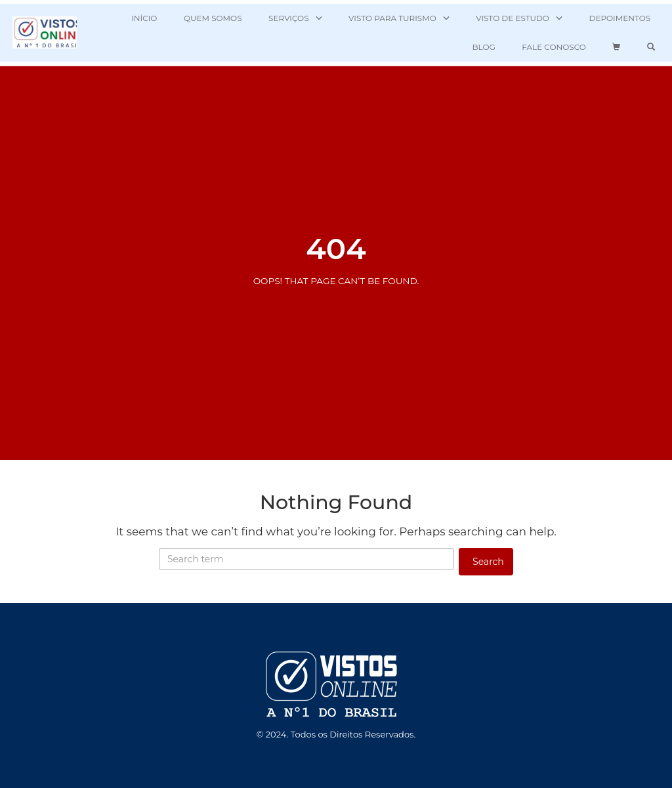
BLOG (483, 47)
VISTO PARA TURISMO (392, 18)
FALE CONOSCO (554, 47)
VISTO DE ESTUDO (513, 18)
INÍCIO (144, 18)
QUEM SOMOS (213, 18)
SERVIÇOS (288, 18)
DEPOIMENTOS (619, 18)
